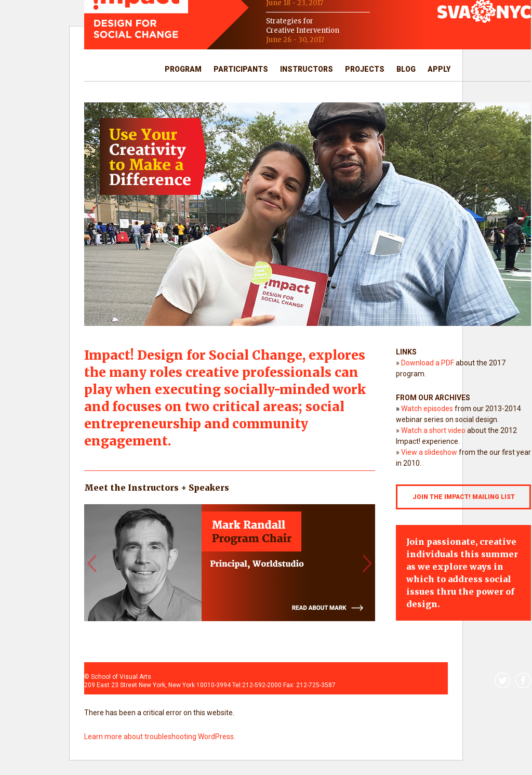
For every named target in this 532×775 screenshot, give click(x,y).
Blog (406, 69)
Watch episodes (427, 409)
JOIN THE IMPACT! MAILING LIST (464, 497)
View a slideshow (429, 452)
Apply (439, 69)
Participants (241, 69)
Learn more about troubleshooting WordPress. (160, 737)
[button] (92, 214)
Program (183, 69)
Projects (365, 69)
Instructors (307, 69)
